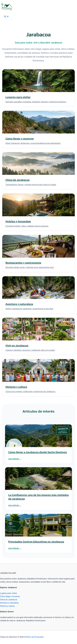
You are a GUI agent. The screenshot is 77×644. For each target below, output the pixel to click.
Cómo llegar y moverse (10, 596)
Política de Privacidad (34, 637)
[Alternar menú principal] (6, 17)
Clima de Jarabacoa (9, 600)
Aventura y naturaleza (9, 603)
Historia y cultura (7, 606)
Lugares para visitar (8, 593)
